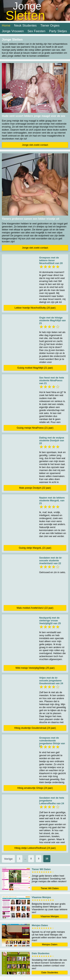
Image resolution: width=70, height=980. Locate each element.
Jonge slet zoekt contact (35, 145)
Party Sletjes (58, 31)
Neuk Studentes (25, 26)
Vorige (8, 859)
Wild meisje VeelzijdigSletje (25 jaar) (35, 668)
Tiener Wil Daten (50, 888)
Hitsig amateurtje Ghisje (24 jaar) (35, 788)
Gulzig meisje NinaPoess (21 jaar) (35, 428)
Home (6, 26)
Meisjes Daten (50, 944)
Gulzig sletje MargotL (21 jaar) (35, 548)
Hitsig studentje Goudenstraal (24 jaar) (35, 728)
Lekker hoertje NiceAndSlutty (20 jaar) (35, 308)
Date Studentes (50, 972)
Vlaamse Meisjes (50, 916)
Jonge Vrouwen (13, 31)
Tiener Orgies (50, 26)
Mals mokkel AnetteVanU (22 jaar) (35, 608)
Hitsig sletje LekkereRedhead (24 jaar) (35, 848)
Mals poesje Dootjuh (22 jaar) (35, 488)
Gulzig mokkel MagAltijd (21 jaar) (35, 368)
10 (47, 859)
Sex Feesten (36, 31)
